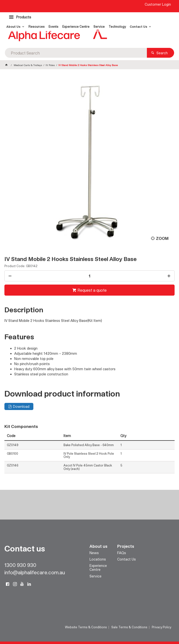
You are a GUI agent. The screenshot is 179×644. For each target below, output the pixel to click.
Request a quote (92, 290)
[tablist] (89, 252)
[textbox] (76, 53)
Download (21, 406)
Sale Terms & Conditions (129, 627)
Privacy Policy (161, 627)
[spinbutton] (89, 276)
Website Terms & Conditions (86, 627)
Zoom (162, 238)
